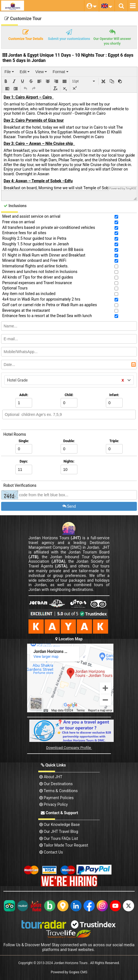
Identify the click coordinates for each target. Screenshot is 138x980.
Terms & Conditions (59, 791)
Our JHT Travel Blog (59, 832)
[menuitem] (9, 72)
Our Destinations (56, 784)
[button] (6, 81)
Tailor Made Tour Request (64, 845)
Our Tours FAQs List (59, 838)
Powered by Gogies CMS (69, 972)
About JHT (51, 777)
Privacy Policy (54, 804)
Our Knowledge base (60, 825)
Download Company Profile (69, 748)
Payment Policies (57, 798)
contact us (51, 852)
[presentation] (9, 72)
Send (69, 506)
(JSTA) (61, 566)
